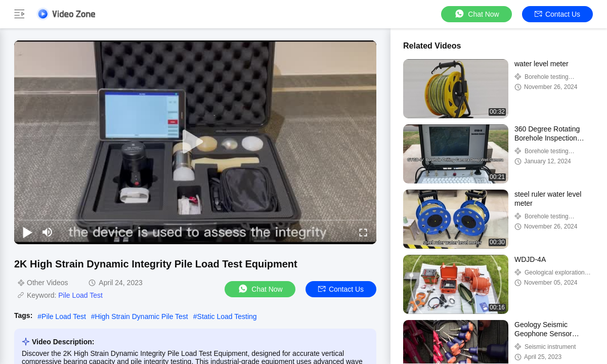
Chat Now (476, 14)
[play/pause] (27, 232)
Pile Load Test (80, 295)
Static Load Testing (227, 316)
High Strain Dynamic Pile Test (142, 316)
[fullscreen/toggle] (363, 232)
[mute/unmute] (48, 232)
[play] (195, 142)
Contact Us (557, 14)
